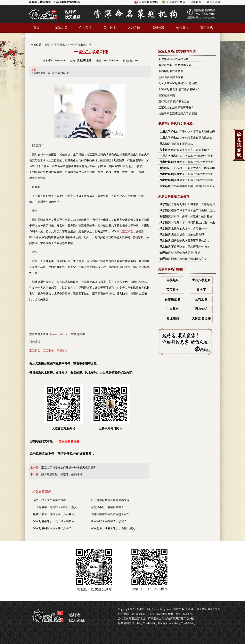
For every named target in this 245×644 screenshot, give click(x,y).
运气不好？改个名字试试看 (50, 500)
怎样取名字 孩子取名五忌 (174, 101)
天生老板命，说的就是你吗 (188, 235)
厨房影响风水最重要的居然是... (190, 241)
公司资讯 (182, 27)
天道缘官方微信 (176, 2)
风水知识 (165, 144)
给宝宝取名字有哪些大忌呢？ (109, 521)
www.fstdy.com (60, 334)
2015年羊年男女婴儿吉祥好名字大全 (193, 186)
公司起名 (110, 27)
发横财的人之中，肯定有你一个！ (192, 229)
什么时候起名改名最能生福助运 (110, 500)
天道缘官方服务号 (63, 407)
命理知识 (165, 216)
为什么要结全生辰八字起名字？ (110, 514)
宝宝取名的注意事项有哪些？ (176, 107)
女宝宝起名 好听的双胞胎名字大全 (179, 89)
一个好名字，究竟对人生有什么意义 (55, 507)
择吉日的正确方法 (182, 144)
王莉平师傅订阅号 (110, 407)
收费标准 (158, 27)
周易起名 (62, 351)
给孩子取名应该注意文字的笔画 (178, 114)
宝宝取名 (128, 231)
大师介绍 (134, 27)
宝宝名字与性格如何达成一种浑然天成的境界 (69, 468)
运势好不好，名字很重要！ (107, 507)
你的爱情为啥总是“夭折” (186, 253)
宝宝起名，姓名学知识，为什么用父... (114, 528)
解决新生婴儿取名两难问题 (175, 65)
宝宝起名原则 (167, 95)
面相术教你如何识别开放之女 (189, 259)
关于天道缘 (27, 37)
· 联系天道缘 (213, 2)
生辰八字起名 (168, 132)
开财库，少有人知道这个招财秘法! (192, 216)
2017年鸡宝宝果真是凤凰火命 (194, 138)
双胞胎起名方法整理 (171, 71)
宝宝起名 (61, 27)
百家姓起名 (166, 162)
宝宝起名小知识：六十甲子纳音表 (54, 521)
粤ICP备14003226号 (208, 609)
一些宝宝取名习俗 (80, 45)
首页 (36, 27)
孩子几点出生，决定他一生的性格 (62, 474)
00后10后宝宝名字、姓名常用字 (190, 150)
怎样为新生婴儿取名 (171, 77)
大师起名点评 (201, 318)
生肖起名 (173, 309)
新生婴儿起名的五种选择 (174, 59)
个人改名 (86, 27)
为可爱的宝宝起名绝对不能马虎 (178, 83)
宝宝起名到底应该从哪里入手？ (52, 528)
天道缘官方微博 (148, 2)
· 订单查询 (195, 2)
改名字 (201, 290)
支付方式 (207, 27)
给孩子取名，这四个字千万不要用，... (56, 514)
